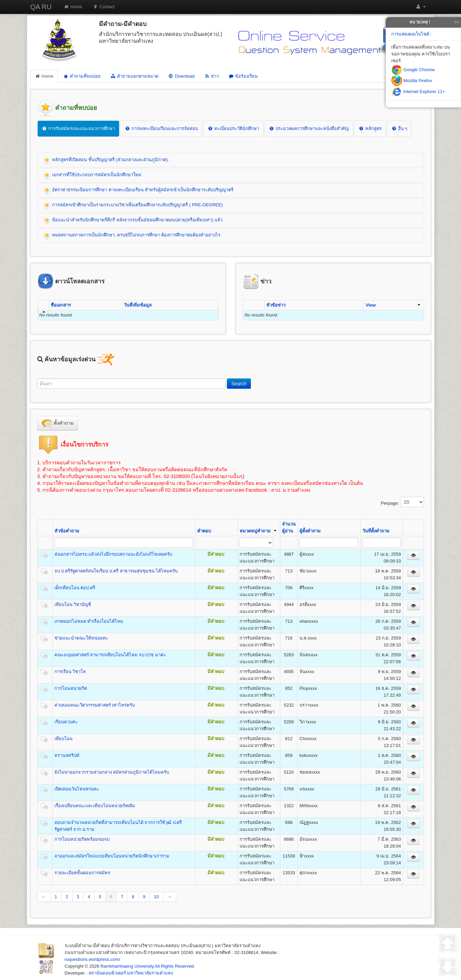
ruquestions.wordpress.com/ (93, 959)
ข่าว (211, 76)
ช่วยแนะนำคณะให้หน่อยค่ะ (81, 638)
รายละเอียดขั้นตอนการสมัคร (82, 873)
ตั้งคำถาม (58, 423)
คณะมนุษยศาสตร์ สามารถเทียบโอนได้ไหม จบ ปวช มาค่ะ (110, 655)
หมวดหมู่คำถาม (258, 531)
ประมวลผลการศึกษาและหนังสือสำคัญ (309, 128)
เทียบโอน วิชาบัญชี (73, 604)
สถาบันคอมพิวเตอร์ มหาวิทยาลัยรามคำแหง (131, 973)
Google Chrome (413, 70)
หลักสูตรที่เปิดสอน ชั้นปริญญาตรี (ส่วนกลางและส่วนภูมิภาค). (106, 160)
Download (181, 76)
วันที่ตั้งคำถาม (376, 531)
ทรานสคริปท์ (67, 755)
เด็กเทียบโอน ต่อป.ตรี (75, 588)
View (393, 305)
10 (156, 897)
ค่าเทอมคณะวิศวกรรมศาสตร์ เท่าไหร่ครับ (95, 705)
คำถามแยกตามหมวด (134, 76)
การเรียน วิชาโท (70, 672)
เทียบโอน (63, 739)
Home (73, 7)
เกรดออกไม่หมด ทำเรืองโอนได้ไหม (89, 621)
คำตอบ (204, 531)
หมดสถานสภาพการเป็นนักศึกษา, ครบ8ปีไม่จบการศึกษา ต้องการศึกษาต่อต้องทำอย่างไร (132, 235)
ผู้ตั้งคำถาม (310, 531)
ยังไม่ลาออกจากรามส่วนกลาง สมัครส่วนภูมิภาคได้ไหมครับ (112, 772)
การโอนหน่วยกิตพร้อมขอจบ (82, 839)
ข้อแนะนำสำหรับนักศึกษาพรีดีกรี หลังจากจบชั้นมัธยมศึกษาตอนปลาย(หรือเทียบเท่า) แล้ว (133, 220)
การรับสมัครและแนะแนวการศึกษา (79, 128)
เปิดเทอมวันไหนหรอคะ (77, 789)
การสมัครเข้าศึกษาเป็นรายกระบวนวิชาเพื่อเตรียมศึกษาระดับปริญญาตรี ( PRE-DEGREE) (133, 205)
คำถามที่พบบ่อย (81, 76)
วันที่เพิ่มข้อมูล (138, 305)
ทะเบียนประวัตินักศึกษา (233, 128)
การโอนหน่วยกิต (71, 688)
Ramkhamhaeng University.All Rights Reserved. (148, 966)
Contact (104, 7)
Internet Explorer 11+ (418, 92)
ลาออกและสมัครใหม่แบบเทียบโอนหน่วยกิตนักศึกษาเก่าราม (112, 856)
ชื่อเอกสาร (61, 305)
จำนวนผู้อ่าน (289, 527)
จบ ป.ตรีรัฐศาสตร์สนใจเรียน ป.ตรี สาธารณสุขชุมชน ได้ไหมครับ (116, 571)
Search (239, 384)
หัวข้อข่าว (276, 305)
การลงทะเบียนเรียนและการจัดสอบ (161, 128)
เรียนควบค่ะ (66, 722)
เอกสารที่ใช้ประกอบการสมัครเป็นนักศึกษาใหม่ (92, 175)
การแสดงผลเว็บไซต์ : (411, 34)
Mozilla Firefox (412, 81)
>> (457, 22)
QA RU (41, 7)
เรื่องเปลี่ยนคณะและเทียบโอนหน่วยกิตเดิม (95, 806)
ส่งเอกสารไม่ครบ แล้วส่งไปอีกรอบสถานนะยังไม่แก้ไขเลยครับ (113, 554)
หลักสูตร (370, 128)
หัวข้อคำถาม (67, 531)
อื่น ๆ (399, 128)
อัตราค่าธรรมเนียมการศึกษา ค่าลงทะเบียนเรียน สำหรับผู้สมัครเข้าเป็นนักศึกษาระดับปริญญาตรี (138, 190)
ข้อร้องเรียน (243, 76)
